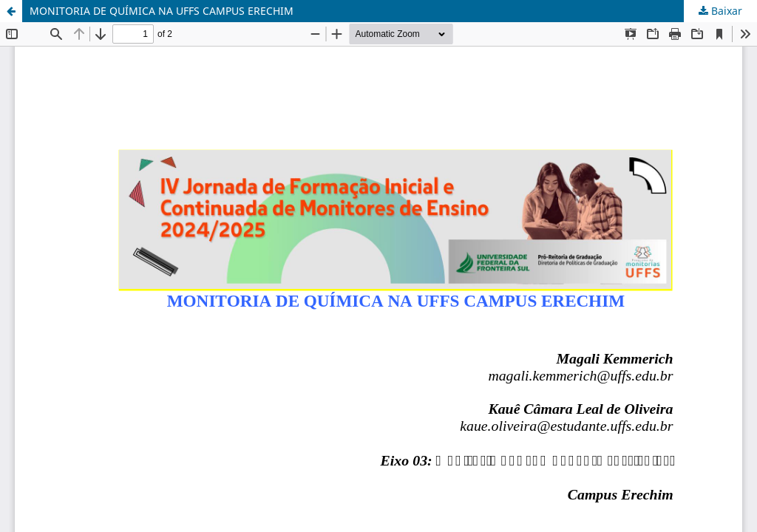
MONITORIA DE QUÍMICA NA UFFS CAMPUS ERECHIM (162, 11)
